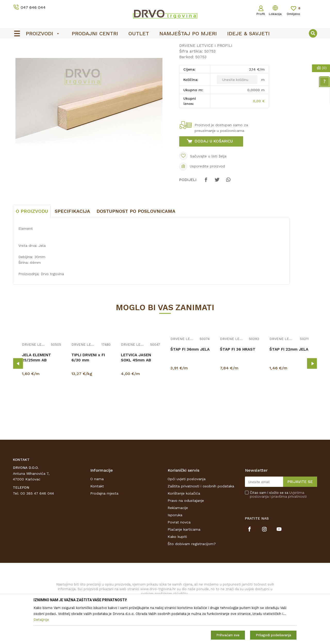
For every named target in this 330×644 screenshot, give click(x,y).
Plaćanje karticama (184, 568)
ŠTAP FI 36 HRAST (238, 388)
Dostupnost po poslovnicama (136, 249)
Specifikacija (72, 249)
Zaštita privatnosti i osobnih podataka (201, 524)
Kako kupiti (177, 575)
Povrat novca (179, 561)
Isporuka (175, 553)
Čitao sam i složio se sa (278, 533)
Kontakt (97, 524)
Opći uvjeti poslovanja (187, 517)
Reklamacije (178, 546)
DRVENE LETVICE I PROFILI (91, 54)
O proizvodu (32, 249)
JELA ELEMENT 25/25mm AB (36, 396)
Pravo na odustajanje (186, 539)
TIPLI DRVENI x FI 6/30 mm (88, 396)
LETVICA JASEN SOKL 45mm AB (136, 396)
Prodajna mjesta (104, 532)
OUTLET (164, 44)
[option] (165, 44)
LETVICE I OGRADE (48, 54)
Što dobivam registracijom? (192, 582)
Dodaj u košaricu (214, 180)
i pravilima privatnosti (288, 535)
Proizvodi (20, 54)
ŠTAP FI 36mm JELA (190, 388)
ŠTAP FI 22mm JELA (289, 388)
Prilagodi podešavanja (273, 635)
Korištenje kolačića (184, 532)
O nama (97, 517)
